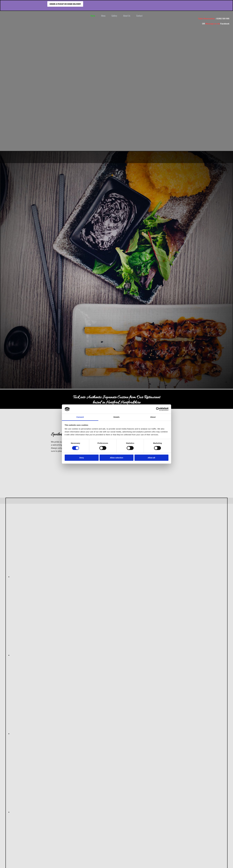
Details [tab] (116, 417)
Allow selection (116, 458)
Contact (139, 16)
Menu (103, 16)
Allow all (151, 458)
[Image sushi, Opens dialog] (69, 655)
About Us (127, 16)
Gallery (114, 16)
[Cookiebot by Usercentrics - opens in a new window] (158, 409)
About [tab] (153, 417)
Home (93, 16)
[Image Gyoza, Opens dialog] (69, 734)
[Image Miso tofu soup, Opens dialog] (69, 577)
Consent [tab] (80, 417)
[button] (65, 4)
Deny (82, 458)
